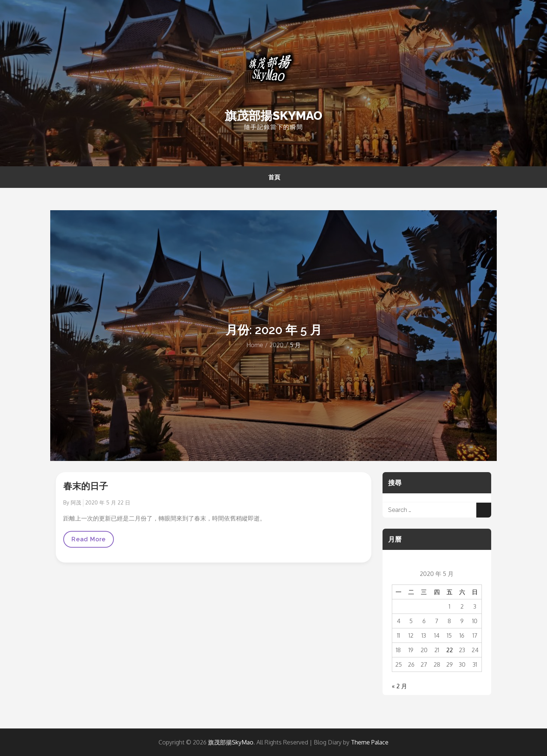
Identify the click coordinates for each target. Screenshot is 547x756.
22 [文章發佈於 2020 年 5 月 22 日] (450, 650)
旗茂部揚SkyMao (273, 116)
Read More (89, 542)
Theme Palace (370, 742)
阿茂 (76, 502)
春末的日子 (86, 486)
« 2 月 (399, 686)
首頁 (274, 177)
